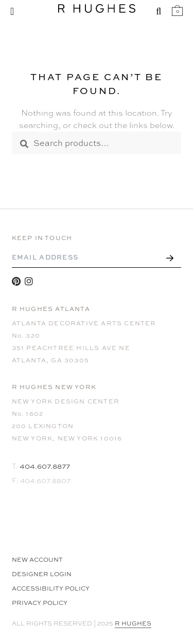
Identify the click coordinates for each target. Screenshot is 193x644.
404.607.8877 (45, 466)
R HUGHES (133, 623)
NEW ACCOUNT (37, 560)
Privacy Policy (40, 603)
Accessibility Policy (51, 588)
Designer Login (42, 574)
